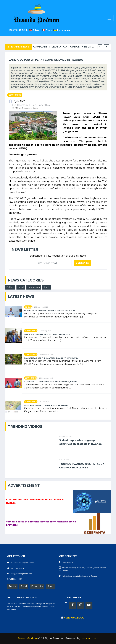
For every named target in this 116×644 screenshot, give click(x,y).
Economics (15, 95)
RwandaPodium (28, 638)
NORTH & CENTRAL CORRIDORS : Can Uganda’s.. (47, 406)
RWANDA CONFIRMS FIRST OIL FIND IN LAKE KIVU (47, 335)
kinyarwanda (62, 30)
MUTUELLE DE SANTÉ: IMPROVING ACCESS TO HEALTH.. (50, 311)
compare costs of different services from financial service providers (41, 523)
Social (21, 287)
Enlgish (35, 30)
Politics (10, 287)
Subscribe (82, 263)
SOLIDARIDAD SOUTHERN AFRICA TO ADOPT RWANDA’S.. (51, 358)
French (48, 30)
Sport (46, 287)
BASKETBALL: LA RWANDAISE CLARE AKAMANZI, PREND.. (51, 382)
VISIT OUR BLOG (73, 618)
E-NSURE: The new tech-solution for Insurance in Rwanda (35, 501)
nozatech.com (89, 638)
